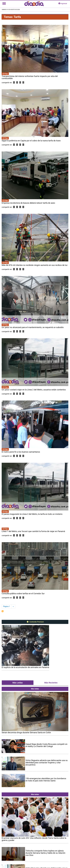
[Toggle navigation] (4, 4)
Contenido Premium (35, 622)
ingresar (63, 3)
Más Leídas (18, 683)
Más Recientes (51, 683)
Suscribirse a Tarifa (3, 611)
